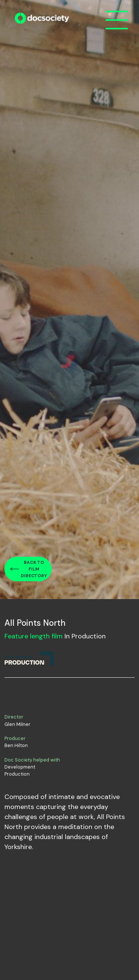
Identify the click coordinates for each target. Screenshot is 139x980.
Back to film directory (34, 569)
